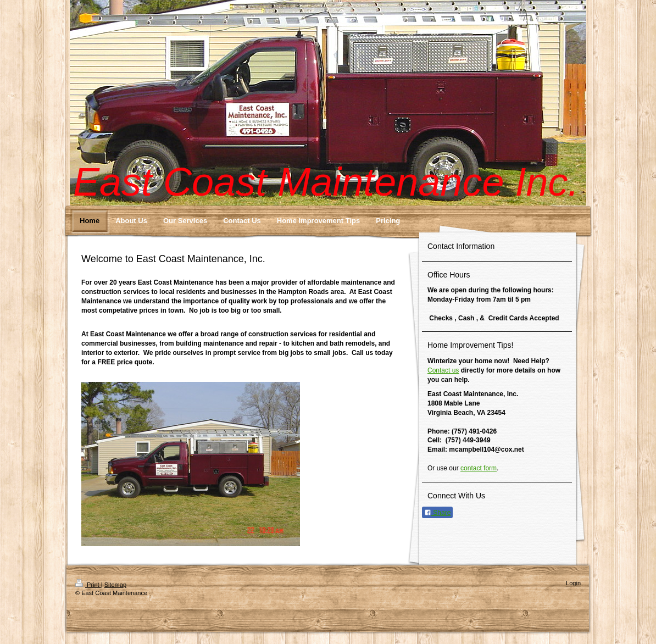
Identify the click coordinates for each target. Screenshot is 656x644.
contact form (479, 468)
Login (573, 583)
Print (88, 585)
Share (437, 513)
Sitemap (115, 585)
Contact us (443, 370)
